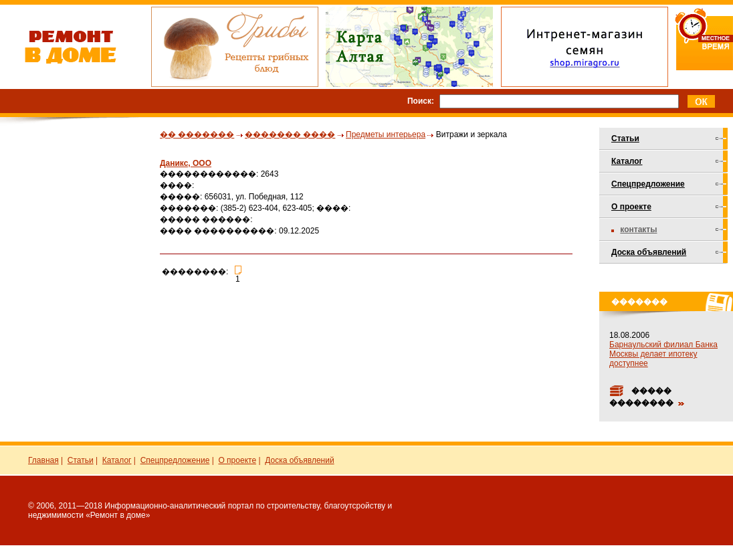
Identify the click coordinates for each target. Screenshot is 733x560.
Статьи (625, 138)
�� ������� (197, 134)
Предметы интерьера (386, 134)
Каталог (627, 161)
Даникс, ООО (186, 163)
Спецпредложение (648, 184)
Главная (43, 460)
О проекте (631, 207)
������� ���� (290, 134)
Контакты (638, 229)
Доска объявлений (649, 252)
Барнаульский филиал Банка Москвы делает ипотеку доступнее (663, 354)
